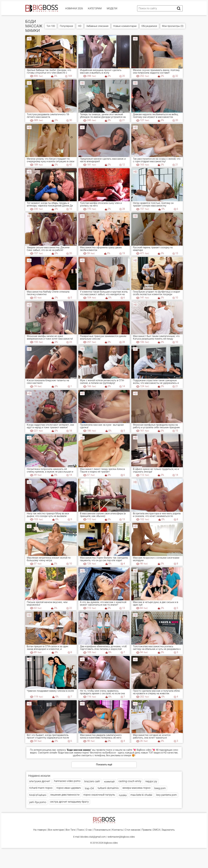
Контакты (118, 830)
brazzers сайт (92, 781)
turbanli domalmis (108, 788)
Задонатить (168, 830)
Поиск (81, 830)
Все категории (56, 830)
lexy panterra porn (166, 795)
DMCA (156, 830)
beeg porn (160, 788)
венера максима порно (136, 788)
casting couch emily (130, 781)
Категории (95, 8)
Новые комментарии (125, 26)
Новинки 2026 (74, 8)
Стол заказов (132, 830)
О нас (89, 830)
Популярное (66, 26)
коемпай (109, 782)
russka (123, 795)
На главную (40, 830)
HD (80, 26)
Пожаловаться (102, 830)
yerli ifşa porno (38, 802)
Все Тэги (70, 830)
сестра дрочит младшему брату (69, 802)
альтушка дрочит (40, 781)
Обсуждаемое (149, 26)
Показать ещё (104, 765)
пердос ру (151, 781)
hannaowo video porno (67, 781)
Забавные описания (97, 26)
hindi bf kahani (38, 795)
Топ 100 (51, 26)
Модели (112, 8)
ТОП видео (155, 753)
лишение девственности (65, 795)
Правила (146, 830)
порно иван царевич (69, 788)
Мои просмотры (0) (173, 26)
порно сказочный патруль (99, 795)
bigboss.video (111, 843)
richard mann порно (41, 788)
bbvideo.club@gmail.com (93, 837)
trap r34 (89, 788)
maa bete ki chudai (141, 795)
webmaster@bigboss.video (121, 837)
